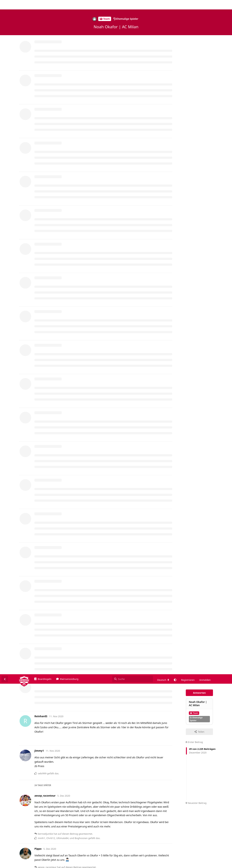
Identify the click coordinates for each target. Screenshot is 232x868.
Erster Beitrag (194, 68)
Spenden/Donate (14, 865)
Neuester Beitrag (196, 129)
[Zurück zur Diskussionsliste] (5, 5)
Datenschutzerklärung (215, 865)
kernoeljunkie (47, 725)
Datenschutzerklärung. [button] (106, 860)
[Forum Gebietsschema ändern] (163, 6)
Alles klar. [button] (221, 858)
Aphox (45, 830)
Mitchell (44, 339)
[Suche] (133, 5)
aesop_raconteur (49, 541)
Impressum (194, 865)
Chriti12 (44, 445)
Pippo (42, 215)
